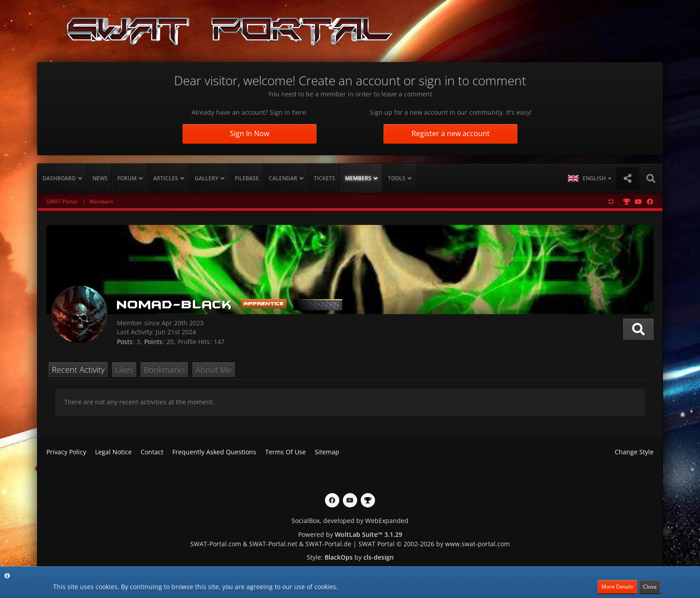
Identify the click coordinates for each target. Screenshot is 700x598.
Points (153, 342)
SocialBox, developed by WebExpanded (350, 521)
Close (650, 587)
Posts (125, 342)
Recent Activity (78, 370)
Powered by (350, 534)
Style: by (350, 557)
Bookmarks (164, 370)
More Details (617, 587)
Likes (124, 370)
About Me (214, 370)
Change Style (634, 452)
